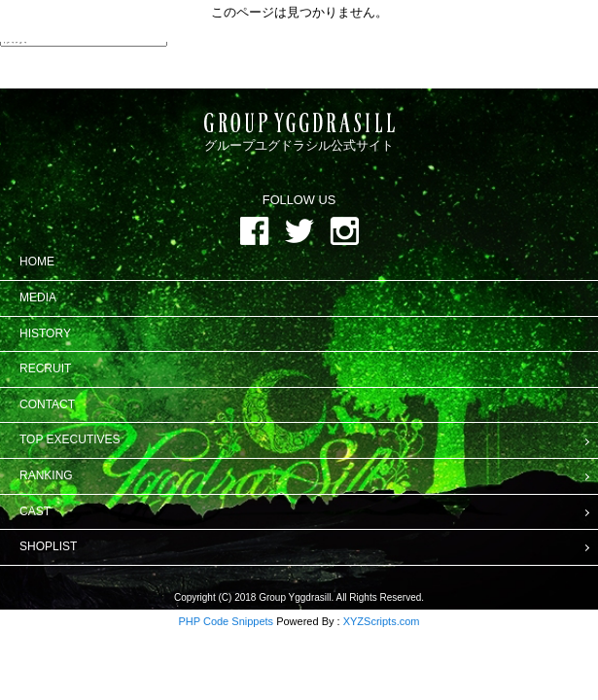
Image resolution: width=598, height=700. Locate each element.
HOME (37, 262)
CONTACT (47, 404)
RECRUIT (45, 368)
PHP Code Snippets (226, 621)
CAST (35, 511)
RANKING (46, 475)
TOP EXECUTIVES (70, 439)
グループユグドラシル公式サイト (299, 133)
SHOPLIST (48, 546)
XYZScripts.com (382, 621)
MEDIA (38, 297)
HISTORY (45, 333)
